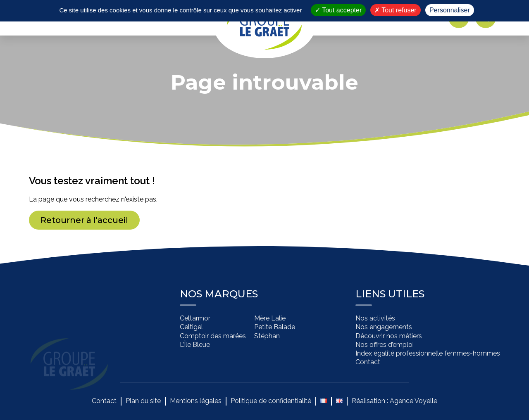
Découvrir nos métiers (389, 336)
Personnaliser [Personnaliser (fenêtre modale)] (450, 10)
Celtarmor (195, 319)
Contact (368, 362)
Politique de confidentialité (271, 401)
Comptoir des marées (213, 336)
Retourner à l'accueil (84, 220)
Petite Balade (275, 327)
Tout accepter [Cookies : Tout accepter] (338, 10)
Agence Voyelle (413, 401)
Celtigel (191, 327)
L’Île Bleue (195, 345)
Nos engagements (384, 327)
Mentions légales (196, 401)
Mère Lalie (270, 319)
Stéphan (267, 336)
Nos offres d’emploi (385, 345)
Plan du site (143, 401)
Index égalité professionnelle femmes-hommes (428, 354)
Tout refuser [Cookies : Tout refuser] (396, 10)
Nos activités (375, 319)
